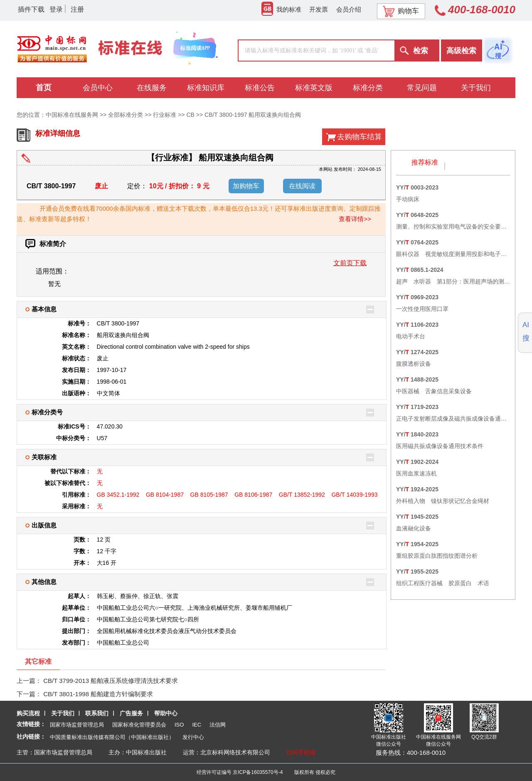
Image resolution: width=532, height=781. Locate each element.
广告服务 (131, 713)
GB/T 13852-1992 (302, 495)
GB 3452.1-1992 (118, 495)
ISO (179, 725)
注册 (77, 9)
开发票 (319, 9)
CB (190, 115)
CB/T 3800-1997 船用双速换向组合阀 (253, 115)
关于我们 (63, 713)
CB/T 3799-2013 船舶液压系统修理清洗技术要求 (111, 681)
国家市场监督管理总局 (77, 725)
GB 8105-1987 (209, 495)
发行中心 (193, 737)
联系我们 (97, 713)
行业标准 (165, 115)
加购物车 (246, 186)
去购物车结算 (360, 137)
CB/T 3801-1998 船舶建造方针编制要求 (98, 694)
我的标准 (281, 9)
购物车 (401, 11)
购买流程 (28, 713)
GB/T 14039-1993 (354, 495)
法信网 (218, 725)
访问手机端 (301, 752)
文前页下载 (350, 263)
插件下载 (31, 9)
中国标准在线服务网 (72, 115)
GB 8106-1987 (253, 495)
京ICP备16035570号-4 (258, 772)
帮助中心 (166, 713)
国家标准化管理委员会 (139, 725)
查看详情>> (355, 219)
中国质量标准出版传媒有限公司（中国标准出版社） (112, 737)
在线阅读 (302, 186)
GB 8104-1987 (165, 495)
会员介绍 (349, 9)
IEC (197, 725)
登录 (56, 9)
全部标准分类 (126, 115)
